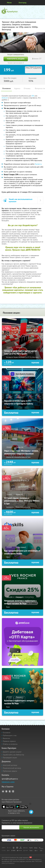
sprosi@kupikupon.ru (10, 779)
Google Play (22, 807)
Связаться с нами (8, 782)
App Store (8, 807)
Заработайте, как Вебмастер (13, 755)
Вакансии (6, 738)
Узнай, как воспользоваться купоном (21, 200)
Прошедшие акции (10, 758)
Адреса (17, 88)
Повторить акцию (16, 59)
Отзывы (27, 88)
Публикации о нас (10, 735)
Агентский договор (10, 765)
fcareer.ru (38, 164)
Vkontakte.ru (6, 791)
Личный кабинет (42, 3)
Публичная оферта (10, 771)
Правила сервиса (9, 741)
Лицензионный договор (12, 768)
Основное (6, 88)
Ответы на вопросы (10, 744)
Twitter (10, 791)
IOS (33, 96)
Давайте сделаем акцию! (12, 752)
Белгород (23, 3)
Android (5, 98)
